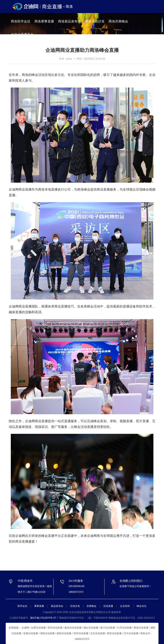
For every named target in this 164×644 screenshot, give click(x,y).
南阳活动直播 (64, 633)
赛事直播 (39, 606)
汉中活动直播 (131, 633)
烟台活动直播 (91, 628)
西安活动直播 (114, 633)
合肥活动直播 (38, 628)
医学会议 (22, 606)
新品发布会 (57, 606)
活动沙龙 (75, 606)
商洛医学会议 (21, 21)
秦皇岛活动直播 (73, 628)
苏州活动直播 (55, 628)
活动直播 (108, 606)
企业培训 (125, 606)
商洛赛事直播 (44, 21)
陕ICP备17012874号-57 (43, 618)
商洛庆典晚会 (118, 21)
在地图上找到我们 (131, 581)
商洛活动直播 (141, 628)
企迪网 (92, 536)
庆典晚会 (91, 606)
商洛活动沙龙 (95, 21)
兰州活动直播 (124, 628)
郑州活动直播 (81, 633)
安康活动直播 (31, 633)
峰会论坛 (142, 606)
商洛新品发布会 (69, 21)
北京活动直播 (98, 633)
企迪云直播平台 (22, 34)
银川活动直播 (108, 628)
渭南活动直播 (47, 633)
